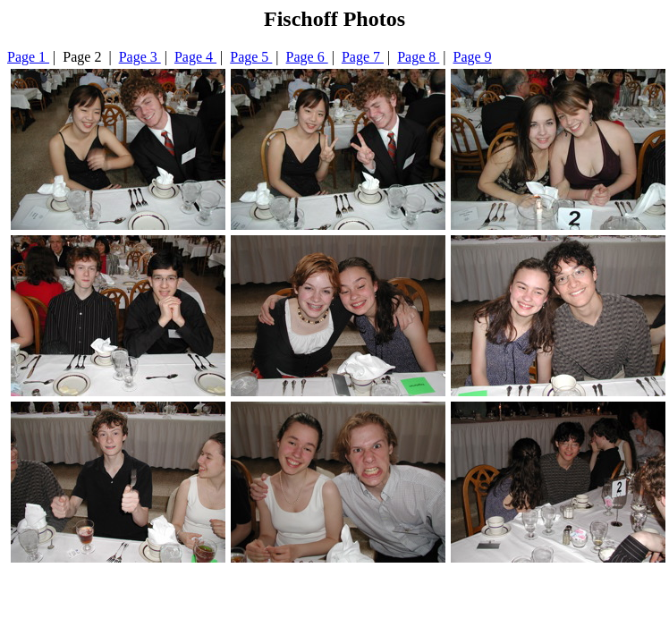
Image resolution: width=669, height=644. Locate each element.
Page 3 (140, 57)
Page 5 (251, 57)
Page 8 (418, 57)
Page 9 (473, 57)
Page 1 (28, 57)
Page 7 (363, 57)
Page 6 (307, 57)
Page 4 (195, 57)
